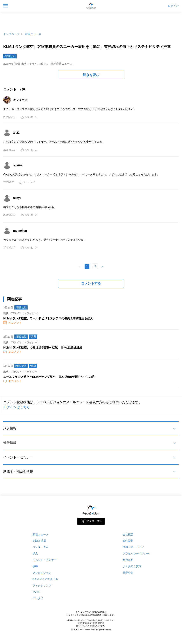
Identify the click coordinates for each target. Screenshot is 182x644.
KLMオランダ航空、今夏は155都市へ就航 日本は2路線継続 (43, 347)
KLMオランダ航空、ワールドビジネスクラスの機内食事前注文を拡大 (48, 318)
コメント (15, 323)
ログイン (173, 6)
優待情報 (10, 443)
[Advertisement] (91, 21)
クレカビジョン (42, 573)
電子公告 (128, 573)
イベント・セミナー (18, 457)
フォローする (94, 521)
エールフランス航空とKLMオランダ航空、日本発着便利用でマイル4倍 (49, 377)
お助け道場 (39, 541)
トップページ (11, 34)
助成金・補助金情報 (18, 471)
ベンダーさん (41, 547)
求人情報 (10, 429)
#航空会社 (10, 56)
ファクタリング (42, 585)
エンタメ (38, 598)
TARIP (36, 592)
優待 (35, 566)
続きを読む (91, 75)
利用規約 (128, 560)
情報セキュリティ (133, 547)
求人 (35, 553)
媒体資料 (128, 541)
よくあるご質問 (132, 566)
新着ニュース (33, 34)
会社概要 (128, 534)
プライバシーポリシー (136, 553)
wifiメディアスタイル (45, 579)
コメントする (91, 283)
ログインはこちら (17, 407)
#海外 (33, 337)
